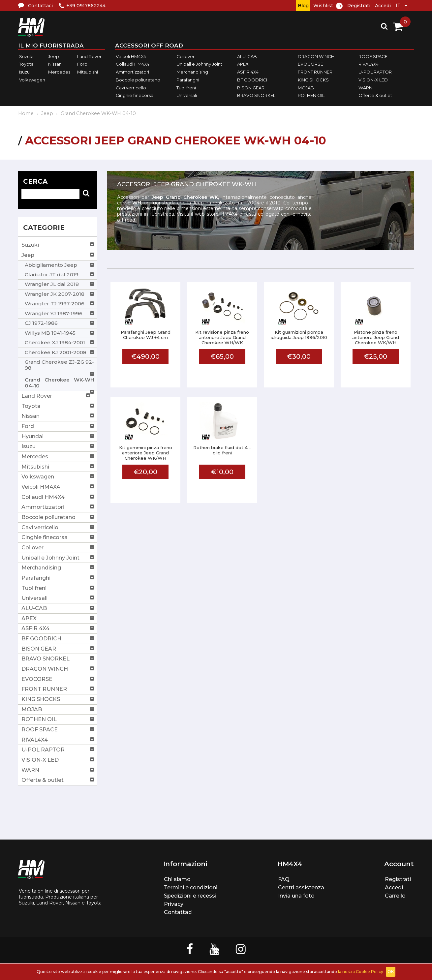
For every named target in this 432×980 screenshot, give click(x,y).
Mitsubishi (88, 72)
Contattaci (178, 912)
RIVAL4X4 (369, 64)
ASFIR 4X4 (248, 72)
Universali (187, 95)
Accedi (383, 6)
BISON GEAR (251, 88)
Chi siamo (177, 879)
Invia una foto (296, 896)
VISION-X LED (373, 80)
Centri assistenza (301, 888)
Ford (82, 64)
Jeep (54, 56)
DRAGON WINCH (316, 56)
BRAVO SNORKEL (256, 95)
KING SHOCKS (313, 80)
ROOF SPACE (373, 56)
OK (391, 972)
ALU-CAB (247, 56)
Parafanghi (188, 80)
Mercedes (59, 72)
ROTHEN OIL (311, 95)
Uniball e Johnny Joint (199, 64)
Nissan (55, 64)
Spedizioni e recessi (190, 896)
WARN (365, 88)
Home (26, 113)
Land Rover (89, 56)
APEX (243, 64)
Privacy (174, 904)
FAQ (284, 879)
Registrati (359, 6)
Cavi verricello (131, 88)
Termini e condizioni (191, 888)
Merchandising (192, 72)
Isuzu (24, 72)
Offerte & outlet (375, 95)
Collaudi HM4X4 (133, 64)
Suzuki (26, 56)
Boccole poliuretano (138, 80)
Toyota (26, 64)
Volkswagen (32, 80)
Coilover (185, 56)
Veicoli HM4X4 (131, 56)
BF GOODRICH (253, 80)
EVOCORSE (310, 64)
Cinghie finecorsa (135, 95)
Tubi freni (186, 88)
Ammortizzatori (132, 72)
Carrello (395, 896)
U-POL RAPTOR (375, 72)
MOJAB (306, 88)
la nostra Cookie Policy (361, 972)
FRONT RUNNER (315, 72)
